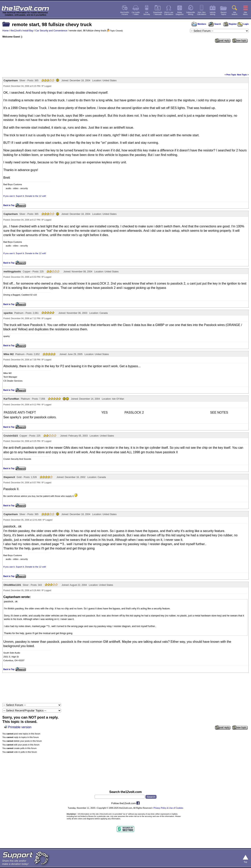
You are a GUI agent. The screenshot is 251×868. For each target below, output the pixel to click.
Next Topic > (243, 75)
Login (243, 24)
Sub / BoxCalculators (202, 13)
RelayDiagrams (180, 13)
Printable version (20, 727)
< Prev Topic (231, 75)
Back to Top (9, 205)
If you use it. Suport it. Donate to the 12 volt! (25, 196)
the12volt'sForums (125, 13)
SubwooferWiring (191, 13)
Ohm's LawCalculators (169, 13)
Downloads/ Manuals (158, 13)
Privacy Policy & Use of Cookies (168, 808)
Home (5, 31)
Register (230, 24)
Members (199, 24)
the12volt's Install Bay (22, 31)
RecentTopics (224, 13)
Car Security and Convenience (51, 31)
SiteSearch (235, 13)
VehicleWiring (213, 13)
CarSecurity (147, 13)
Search (215, 24)
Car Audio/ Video (136, 13)
